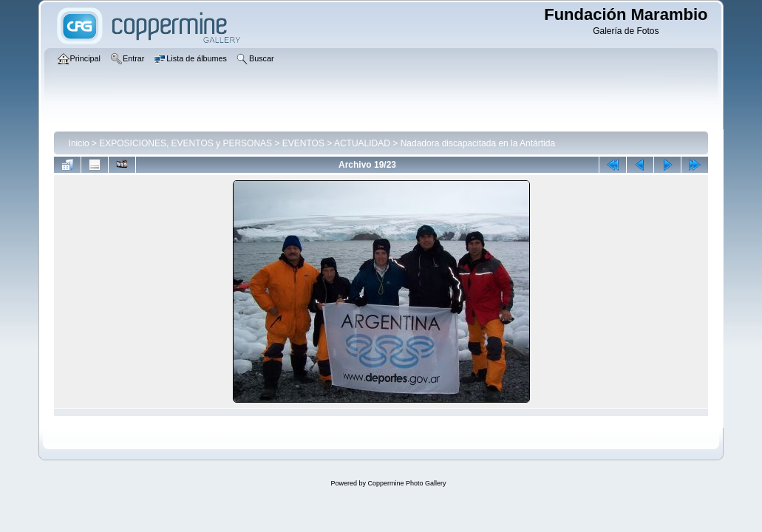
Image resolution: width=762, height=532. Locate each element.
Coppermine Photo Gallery (406, 483)
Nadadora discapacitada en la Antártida (478, 143)
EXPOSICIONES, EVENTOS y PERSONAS (186, 143)
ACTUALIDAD (362, 143)
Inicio (79, 143)
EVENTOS (303, 143)
